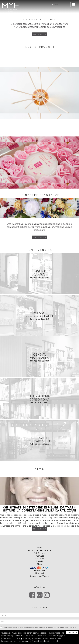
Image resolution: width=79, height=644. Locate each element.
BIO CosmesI (39, 553)
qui (22, 638)
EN (57, 5)
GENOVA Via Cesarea (39, 356)
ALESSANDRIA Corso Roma (40, 398)
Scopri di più (40, 34)
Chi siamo (39, 559)
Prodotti (39, 548)
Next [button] (72, 508)
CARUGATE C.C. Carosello (40, 439)
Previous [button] (7, 508)
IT (53, 5)
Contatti (39, 561)
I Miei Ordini (39, 571)
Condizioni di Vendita (39, 576)
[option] (39, 506)
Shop (39, 564)
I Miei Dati (40, 573)
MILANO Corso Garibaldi (40, 314)
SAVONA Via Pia (40, 273)
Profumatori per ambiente (39, 550)
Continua (72, 633)
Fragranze (39, 556)
